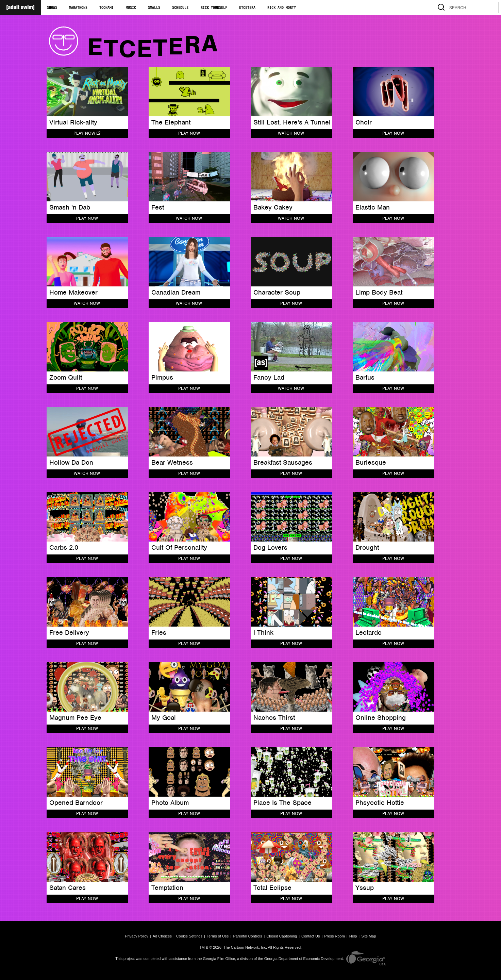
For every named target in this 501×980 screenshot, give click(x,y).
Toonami (106, 8)
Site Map (369, 936)
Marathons (78, 8)
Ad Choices (162, 936)
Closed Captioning (282, 936)
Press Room (335, 936)
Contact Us (311, 936)
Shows (52, 8)
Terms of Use (218, 936)
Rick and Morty (282, 8)
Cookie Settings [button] (189, 936)
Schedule (180, 8)
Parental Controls (247, 936)
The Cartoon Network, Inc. (245, 947)
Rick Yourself (214, 8)
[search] (490, 8)
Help (353, 936)
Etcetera (247, 8)
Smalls (154, 8)
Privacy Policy (136, 936)
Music (131, 8)
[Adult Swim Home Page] (20, 8)
